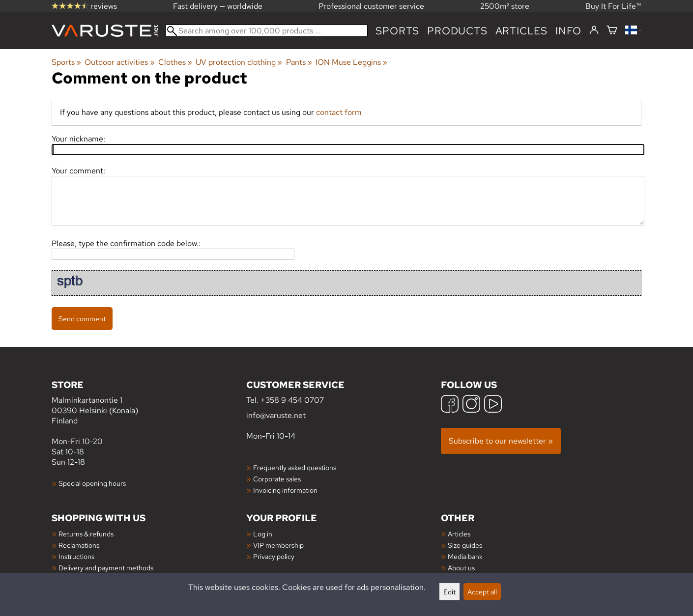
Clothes (175, 62)
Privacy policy (274, 556)
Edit (449, 592)
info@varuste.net (276, 415)
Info (568, 31)
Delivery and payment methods (106, 568)
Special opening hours (92, 483)
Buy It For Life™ (613, 6)
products (457, 31)
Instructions (76, 556)
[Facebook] (450, 405)
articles (521, 31)
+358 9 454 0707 (292, 400)
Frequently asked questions (295, 467)
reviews (84, 6)
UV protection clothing (239, 62)
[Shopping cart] (612, 31)
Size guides (465, 545)
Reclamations (79, 545)
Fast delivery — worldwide (218, 6)
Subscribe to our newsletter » (501, 441)
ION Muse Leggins (351, 62)
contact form (339, 112)
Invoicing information (285, 490)
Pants (299, 62)
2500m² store (505, 6)
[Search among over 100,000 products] (267, 31)
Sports (397, 31)
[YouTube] (493, 405)
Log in (263, 534)
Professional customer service (371, 6)
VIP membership (278, 545)
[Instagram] (471, 405)
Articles (459, 534)
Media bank (465, 556)
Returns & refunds (86, 534)
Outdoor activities (119, 62)
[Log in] (594, 30)
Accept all (482, 592)
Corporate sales (277, 479)
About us (461, 568)
